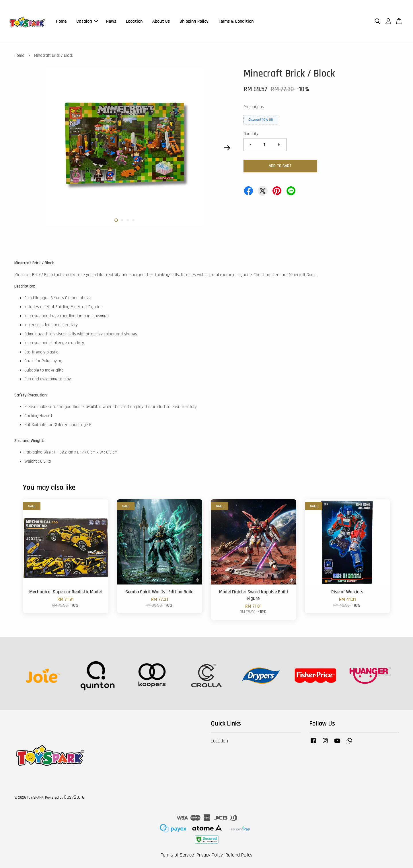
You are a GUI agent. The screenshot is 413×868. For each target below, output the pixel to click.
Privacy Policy (210, 855)
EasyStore (74, 797)
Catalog (87, 21)
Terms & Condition (236, 21)
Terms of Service (177, 855)
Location (134, 21)
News (111, 21)
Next (227, 148)
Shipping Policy (194, 21)
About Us (161, 21)
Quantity (251, 134)
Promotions (254, 107)
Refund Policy (239, 855)
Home (61, 21)
